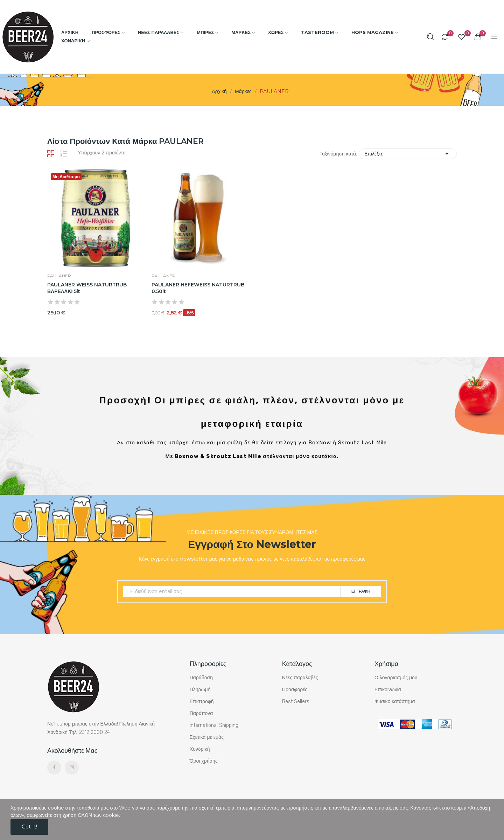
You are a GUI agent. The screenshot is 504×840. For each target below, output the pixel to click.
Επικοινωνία (388, 690)
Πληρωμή (200, 690)
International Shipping (214, 725)
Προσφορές (295, 690)
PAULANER (59, 276)
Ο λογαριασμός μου (396, 678)
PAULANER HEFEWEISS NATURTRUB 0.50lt (198, 288)
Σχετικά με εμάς (207, 737)
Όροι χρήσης (204, 761)
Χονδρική (200, 749)
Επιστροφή (202, 702)
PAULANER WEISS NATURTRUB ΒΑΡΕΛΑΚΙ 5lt (87, 288)
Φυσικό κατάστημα (395, 702)
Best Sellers (296, 702)
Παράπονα (201, 713)
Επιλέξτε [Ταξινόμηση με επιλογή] (408, 154)
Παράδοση (201, 678)
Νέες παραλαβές (300, 678)
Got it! (29, 827)
